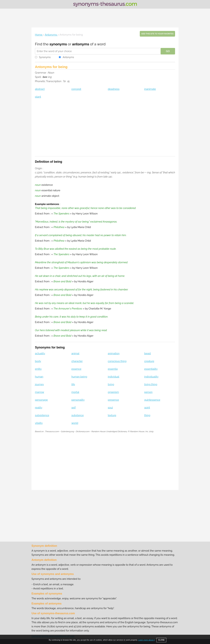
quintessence (152, 400)
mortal (75, 392)
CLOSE (161, 640)
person (148, 392)
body (38, 361)
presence (113, 400)
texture (112, 415)
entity (38, 369)
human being (79, 377)
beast (148, 353)
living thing (151, 384)
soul (110, 408)
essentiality (151, 369)
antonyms (81, 44)
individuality (151, 377)
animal (75, 353)
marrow (40, 392)
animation (114, 353)
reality (39, 408)
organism (113, 392)
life (73, 384)
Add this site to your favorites (157, 34)
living (111, 384)
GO (168, 51)
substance (78, 415)
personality (78, 400)
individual (113, 377)
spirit (147, 408)
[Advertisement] (105, 18)
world (75, 423)
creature (149, 361)
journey (39, 384)
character (77, 361)
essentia (113, 369)
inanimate (150, 89)
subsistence (42, 415)
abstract (40, 89)
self (74, 408)
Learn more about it (146, 640)
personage (41, 400)
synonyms (58, 44)
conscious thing (117, 361)
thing (147, 415)
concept (76, 89)
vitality (39, 423)
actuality (40, 353)
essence (76, 369)
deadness (114, 89)
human (39, 377)
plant (38, 97)
